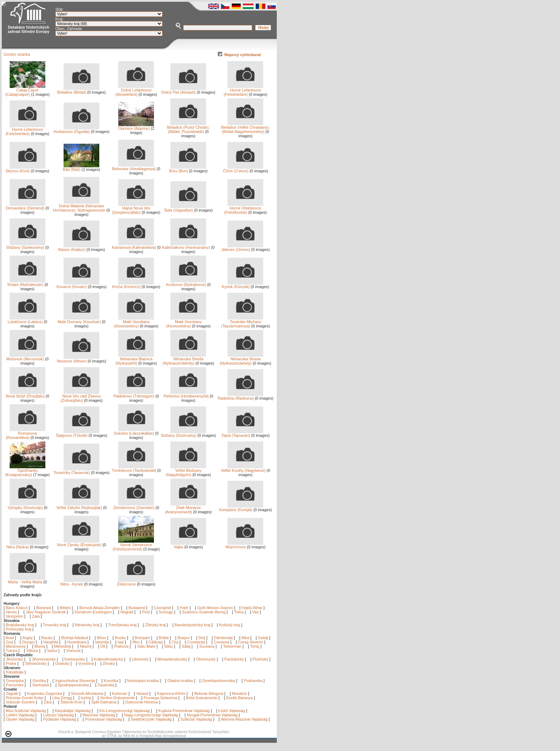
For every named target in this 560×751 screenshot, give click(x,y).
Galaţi (264, 638)
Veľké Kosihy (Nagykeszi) (243, 469)
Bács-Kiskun (17, 608)
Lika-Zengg (62, 698)
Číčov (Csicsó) (243, 169)
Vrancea (74, 651)
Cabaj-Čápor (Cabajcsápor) (25, 90)
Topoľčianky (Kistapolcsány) (25, 471)
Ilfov (137, 642)
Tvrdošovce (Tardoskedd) (134, 469)
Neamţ (86, 646)
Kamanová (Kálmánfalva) (134, 246)
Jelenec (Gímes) (242, 248)
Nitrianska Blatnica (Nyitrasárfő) (135, 359)
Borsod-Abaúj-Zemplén (99, 608)
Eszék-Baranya (239, 698)
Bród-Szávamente (202, 698)
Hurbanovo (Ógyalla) (76, 130)
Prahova (122, 646)
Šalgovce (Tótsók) (77, 434)
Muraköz (239, 693)
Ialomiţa (102, 642)
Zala (36, 616)
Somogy (166, 612)
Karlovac (120, 693)
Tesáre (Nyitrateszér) (26, 283)
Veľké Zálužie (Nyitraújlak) (79, 506)
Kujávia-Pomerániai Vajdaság (184, 711)
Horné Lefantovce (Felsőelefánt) (243, 90)
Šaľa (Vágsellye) (185, 208)
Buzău (121, 638)
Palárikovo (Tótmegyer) (134, 394)
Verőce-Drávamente (117, 698)
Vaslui (52, 651)
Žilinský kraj (156, 625)
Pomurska (15, 685)
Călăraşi (156, 642)
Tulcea (12, 651)
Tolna (239, 612)
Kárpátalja (15, 672)
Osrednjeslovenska (219, 681)
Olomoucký (206, 659)
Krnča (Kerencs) (133, 285)
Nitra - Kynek (80, 582)
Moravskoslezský (172, 659)
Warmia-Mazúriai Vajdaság (244, 719)
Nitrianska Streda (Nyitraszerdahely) (184, 359)
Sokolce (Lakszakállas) (134, 431)
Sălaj (187, 646)
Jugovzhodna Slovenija (75, 681)
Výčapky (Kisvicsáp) (26, 506)
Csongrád (162, 608)
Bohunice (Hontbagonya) (134, 167)
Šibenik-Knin (71, 702)
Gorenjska (15, 681)
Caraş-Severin (251, 642)
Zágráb (12, 693)
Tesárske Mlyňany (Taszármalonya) (242, 322)
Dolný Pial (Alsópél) (184, 90)
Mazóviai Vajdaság (99, 715)
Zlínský (109, 663)
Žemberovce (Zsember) (134, 506)
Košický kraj (229, 625)
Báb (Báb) (81, 168)
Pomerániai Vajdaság (104, 719)
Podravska (253, 681)
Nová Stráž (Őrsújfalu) (26, 394)
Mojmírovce (244, 545)
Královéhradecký (109, 659)
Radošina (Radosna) (240, 396)
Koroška (111, 681)
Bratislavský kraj (20, 625)
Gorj (10, 642)
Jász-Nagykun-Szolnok (46, 612)
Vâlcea (33, 651)
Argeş (28, 638)
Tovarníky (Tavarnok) (77, 471)
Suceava (207, 646)
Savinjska (41, 685)
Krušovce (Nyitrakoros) (186, 283)
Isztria (86, 698)
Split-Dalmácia (104, 702)
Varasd (142, 693)
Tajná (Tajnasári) (242, 434)
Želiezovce (136, 582)
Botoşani (143, 638)
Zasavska (106, 685)
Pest (146, 612)
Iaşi (121, 642)
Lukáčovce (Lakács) (26, 320)
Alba (246, 638)
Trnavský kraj (55, 625)
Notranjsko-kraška (143, 681)
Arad (10, 638)
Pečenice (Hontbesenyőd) (186, 394)
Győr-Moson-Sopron (215, 608)
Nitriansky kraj (87, 625)
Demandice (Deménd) (26, 206)
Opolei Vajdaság (20, 719)
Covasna (222, 642)
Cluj (175, 642)
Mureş (40, 646)
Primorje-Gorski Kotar (25, 698)
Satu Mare (147, 646)
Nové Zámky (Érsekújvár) (79, 543)
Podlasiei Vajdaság (60, 719)
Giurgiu (29, 642)
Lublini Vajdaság (20, 715)
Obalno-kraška (180, 681)
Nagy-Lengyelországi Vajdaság (151, 715)
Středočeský (36, 663)
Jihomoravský (44, 659)
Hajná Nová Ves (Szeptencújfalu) (133, 208)
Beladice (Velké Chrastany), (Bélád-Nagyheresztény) (246, 128)
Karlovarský (75, 659)
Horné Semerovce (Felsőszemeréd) (133, 545)
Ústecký (62, 663)
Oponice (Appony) (136, 127)
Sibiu (169, 646)
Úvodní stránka (17, 54)
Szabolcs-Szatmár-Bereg (204, 612)
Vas (255, 612)
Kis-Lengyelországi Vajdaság (124, 711)
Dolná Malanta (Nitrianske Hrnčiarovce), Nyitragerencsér (79, 206)
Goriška (39, 681)
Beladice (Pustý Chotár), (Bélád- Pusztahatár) (188, 128)
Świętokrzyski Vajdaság (151, 719)
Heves (11, 612)
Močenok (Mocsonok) (26, 357)
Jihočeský (14, 659)
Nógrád (127, 612)
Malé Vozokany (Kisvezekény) (134, 322)
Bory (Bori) (188, 169)
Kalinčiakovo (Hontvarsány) (186, 246)
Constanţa (197, 642)
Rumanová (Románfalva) (26, 434)
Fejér (184, 608)
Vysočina (86, 663)
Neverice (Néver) (78, 359)
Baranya (44, 608)
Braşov (184, 638)
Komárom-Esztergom (93, 612)
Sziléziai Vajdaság (196, 719)
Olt (103, 646)
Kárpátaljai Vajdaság (73, 711)
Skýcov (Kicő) (26, 169)
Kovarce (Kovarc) (78, 285)
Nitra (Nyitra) (26, 545)
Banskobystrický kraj (192, 625)
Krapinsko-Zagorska (44, 693)
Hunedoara (77, 642)
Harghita (51, 642)
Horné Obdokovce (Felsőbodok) (244, 208)
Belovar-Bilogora (209, 693)
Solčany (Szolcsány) (183, 434)
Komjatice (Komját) (241, 508)
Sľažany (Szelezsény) (26, 246)
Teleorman (233, 646)
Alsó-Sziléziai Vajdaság (26, 711)
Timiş (255, 646)
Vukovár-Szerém (20, 702)
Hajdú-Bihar (252, 608)
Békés (65, 608)
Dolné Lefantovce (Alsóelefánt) (135, 90)
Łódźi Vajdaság (232, 711)
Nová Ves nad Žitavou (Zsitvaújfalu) (81, 396)
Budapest (137, 608)
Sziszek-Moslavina (87, 693)
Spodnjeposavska (73, 685)
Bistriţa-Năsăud (75, 638)
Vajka (188, 545)
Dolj (202, 638)
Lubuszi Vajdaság (59, 715)
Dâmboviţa (224, 638)
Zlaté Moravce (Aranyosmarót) (186, 508)
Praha (11, 663)
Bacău (47, 638)
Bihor (102, 638)
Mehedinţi (63, 646)
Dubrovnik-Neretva (142, 702)
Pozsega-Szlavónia (160, 698)
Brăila (164, 638)
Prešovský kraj (19, 629)
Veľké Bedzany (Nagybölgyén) (186, 471)
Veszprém (14, 616)
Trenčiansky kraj (122, 625)
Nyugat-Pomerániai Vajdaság (212, 715)
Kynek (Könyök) (242, 285)
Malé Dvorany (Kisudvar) (79, 320)
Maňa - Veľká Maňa (27, 580)
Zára (48, 702)
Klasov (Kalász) (79, 248)
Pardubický (234, 659)
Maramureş (16, 646)
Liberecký (140, 659)
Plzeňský (260, 659)
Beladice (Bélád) (78, 90)
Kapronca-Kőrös (171, 693)
